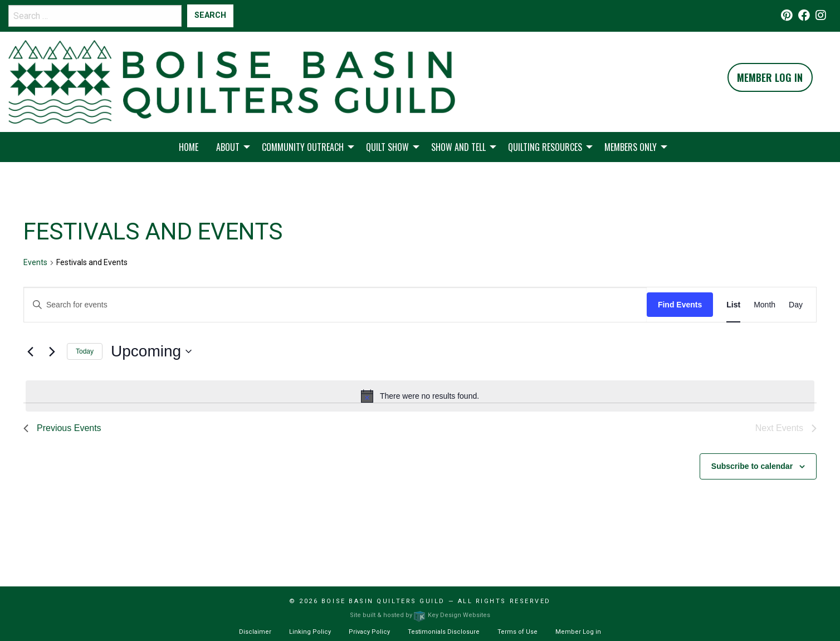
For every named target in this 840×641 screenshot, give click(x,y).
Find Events (680, 305)
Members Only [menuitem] (631, 147)
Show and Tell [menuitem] (458, 147)
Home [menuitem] (189, 147)
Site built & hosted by (420, 615)
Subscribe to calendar (752, 466)
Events (35, 262)
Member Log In (770, 77)
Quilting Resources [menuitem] (545, 147)
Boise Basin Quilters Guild (383, 601)
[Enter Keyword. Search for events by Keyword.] (335, 305)
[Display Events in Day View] (796, 305)
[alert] (420, 396)
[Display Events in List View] (733, 305)
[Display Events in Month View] (765, 305)
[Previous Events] (30, 351)
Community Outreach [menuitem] (303, 147)
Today (85, 351)
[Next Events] (52, 351)
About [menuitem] (228, 147)
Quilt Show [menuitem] (387, 147)
